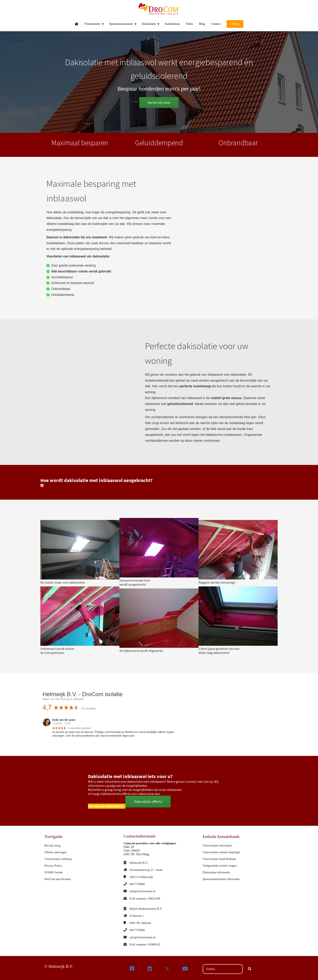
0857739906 (137, 882)
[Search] (250, 967)
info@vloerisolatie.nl (143, 889)
